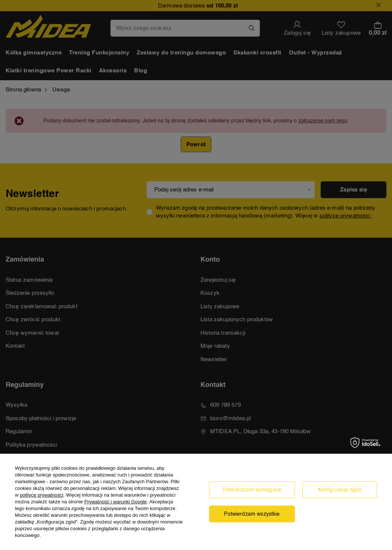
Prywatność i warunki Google (116, 502)
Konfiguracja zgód (340, 490)
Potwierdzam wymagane (252, 490)
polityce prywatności (41, 495)
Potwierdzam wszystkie (252, 514)
